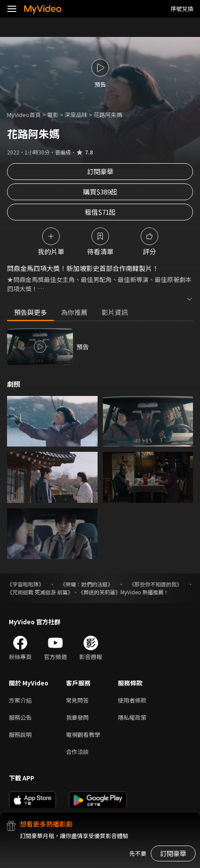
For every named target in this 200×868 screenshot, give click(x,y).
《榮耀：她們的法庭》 (87, 584)
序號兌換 (182, 9)
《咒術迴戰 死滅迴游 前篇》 (40, 592)
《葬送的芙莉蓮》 (99, 592)
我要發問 (77, 717)
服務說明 (20, 734)
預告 (83, 347)
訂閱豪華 (100, 171)
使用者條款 (132, 700)
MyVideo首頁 (24, 115)
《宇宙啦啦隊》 (25, 584)
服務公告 (20, 717)
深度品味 (76, 115)
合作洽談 (77, 752)
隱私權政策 (132, 717)
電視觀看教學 (83, 734)
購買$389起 (100, 192)
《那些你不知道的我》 (156, 584)
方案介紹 (20, 700)
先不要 (138, 853)
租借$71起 (100, 212)
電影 (53, 115)
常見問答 (77, 700)
